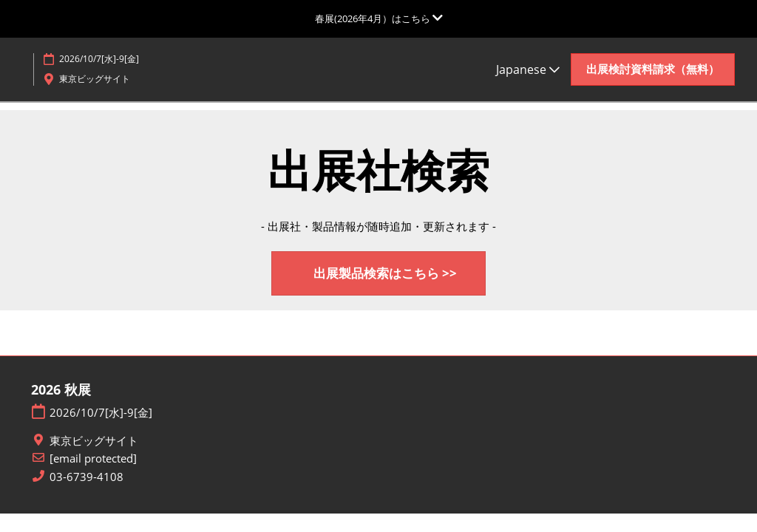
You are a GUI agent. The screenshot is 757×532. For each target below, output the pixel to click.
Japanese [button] (528, 69)
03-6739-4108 (86, 477)
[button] (653, 69)
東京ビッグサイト (94, 441)
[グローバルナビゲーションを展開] (379, 18)
